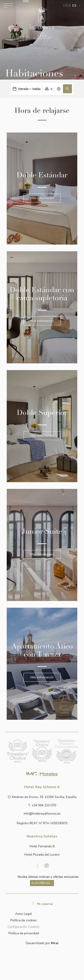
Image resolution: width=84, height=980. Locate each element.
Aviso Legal (24, 914)
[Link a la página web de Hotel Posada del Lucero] (42, 855)
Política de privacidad (24, 933)
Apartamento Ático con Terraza (42, 650)
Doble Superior (42, 413)
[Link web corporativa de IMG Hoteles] (42, 774)
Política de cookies (24, 920)
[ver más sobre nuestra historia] (42, 883)
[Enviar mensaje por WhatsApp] (64, 5)
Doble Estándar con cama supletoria (42, 294)
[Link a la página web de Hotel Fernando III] (42, 846)
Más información (42, 198)
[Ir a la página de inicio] (42, 23)
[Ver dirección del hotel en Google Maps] (42, 797)
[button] (67, 89)
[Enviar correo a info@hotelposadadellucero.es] (42, 814)
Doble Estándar (42, 175)
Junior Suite (42, 531)
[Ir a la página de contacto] (68, 5)
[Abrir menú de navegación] (8, 5)
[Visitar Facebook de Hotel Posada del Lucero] (38, 866)
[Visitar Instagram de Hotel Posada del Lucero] (47, 866)
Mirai (55, 943)
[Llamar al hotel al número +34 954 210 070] (42, 805)
